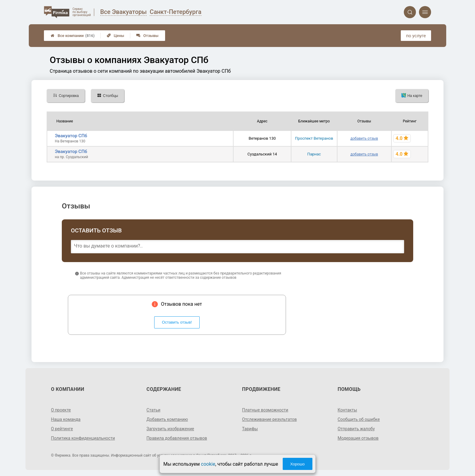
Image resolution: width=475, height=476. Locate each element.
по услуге (416, 36)
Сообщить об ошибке (359, 419)
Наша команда (66, 419)
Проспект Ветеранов (314, 138)
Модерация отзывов (358, 438)
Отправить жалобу (356, 429)
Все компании (73, 36)
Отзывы (147, 36)
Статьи (154, 410)
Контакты (347, 410)
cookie (208, 464)
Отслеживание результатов (269, 419)
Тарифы (250, 429)
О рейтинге (62, 429)
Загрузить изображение (170, 429)
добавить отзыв (364, 138)
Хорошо (297, 464)
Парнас (314, 154)
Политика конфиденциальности (83, 438)
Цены (115, 36)
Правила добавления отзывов (177, 438)
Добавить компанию (167, 419)
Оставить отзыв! (177, 322)
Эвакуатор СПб (71, 136)
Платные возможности (265, 410)
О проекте (61, 410)
